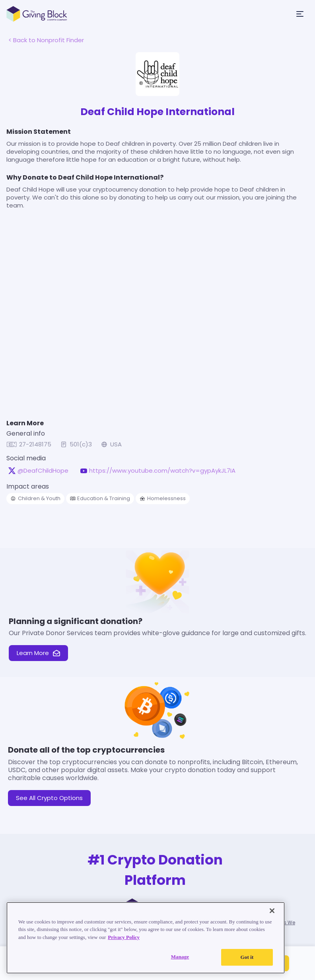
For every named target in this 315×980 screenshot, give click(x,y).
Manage (180, 957)
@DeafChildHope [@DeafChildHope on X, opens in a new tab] (43, 471)
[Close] (272, 911)
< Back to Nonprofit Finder (46, 40)
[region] (146, 938)
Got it (247, 957)
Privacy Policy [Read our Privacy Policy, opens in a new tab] (124, 937)
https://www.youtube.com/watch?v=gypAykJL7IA (162, 471)
